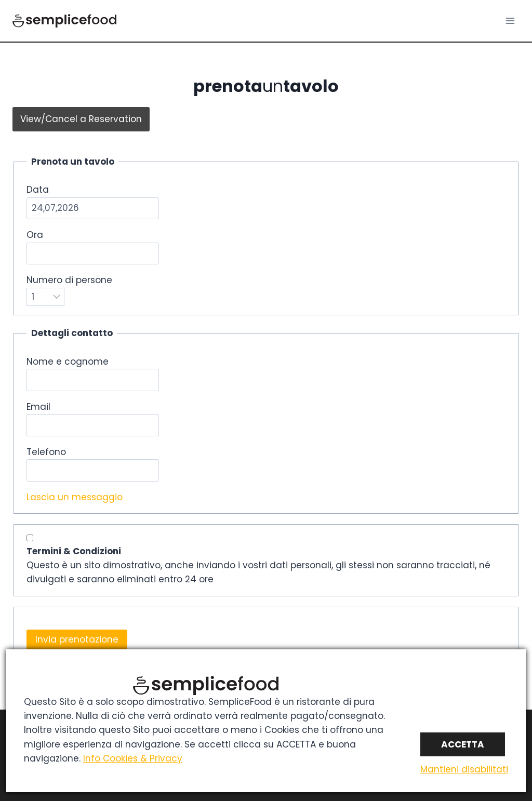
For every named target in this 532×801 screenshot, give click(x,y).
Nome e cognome (68, 362)
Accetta (463, 744)
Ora (35, 235)
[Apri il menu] (510, 21)
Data (38, 190)
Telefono (46, 452)
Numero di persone (69, 280)
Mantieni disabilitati (464, 769)
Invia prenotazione (77, 639)
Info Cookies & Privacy (133, 758)
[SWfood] (64, 21)
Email (38, 407)
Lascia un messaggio (75, 497)
